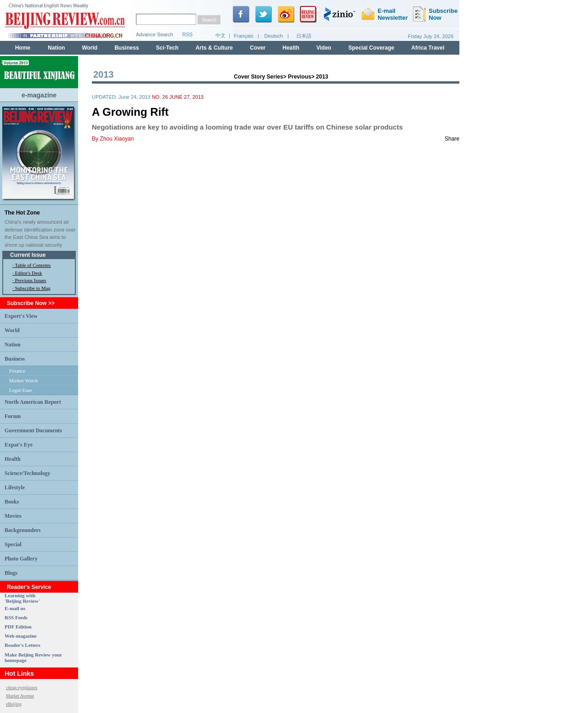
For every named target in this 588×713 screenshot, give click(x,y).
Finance (17, 371)
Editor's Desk (29, 273)
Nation (13, 345)
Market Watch (23, 380)
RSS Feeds (16, 617)
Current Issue (28, 255)
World (12, 330)
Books (12, 502)
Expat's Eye (19, 445)
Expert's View (21, 316)
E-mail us (15, 608)
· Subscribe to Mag (31, 288)
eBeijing (14, 704)
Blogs (11, 573)
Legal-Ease (20, 390)
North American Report (33, 402)
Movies (13, 516)
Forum (13, 416)
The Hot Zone (22, 213)
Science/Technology (28, 473)
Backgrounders (23, 530)
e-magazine (39, 95)
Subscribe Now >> (31, 303)
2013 (322, 77)
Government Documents (33, 430)
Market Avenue (20, 696)
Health (13, 459)
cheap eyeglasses (22, 688)
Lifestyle (15, 487)
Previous (300, 77)
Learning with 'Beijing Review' (22, 598)
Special (13, 544)
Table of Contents (33, 265)
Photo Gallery (21, 559)
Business (15, 359)
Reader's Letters (23, 645)
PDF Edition (18, 627)
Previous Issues (31, 280)
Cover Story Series (258, 77)
